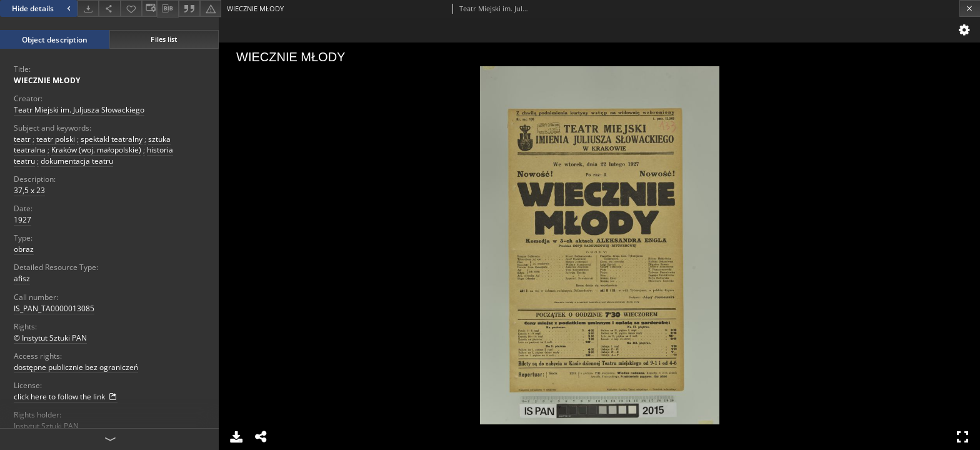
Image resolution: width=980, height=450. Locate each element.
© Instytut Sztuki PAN (50, 338)
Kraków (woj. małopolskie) (96, 150)
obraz (24, 249)
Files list (164, 39)
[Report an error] (211, 8)
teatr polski (56, 139)
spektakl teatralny (112, 139)
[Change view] (149, 8)
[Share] (109, 8)
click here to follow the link (66, 397)
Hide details (43, 8)
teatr (22, 139)
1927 (22, 220)
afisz (22, 278)
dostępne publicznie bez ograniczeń (76, 367)
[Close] (970, 8)
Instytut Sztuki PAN (46, 426)
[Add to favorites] (131, 8)
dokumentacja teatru (77, 161)
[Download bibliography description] (167, 9)
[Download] (88, 8)
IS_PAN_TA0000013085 (54, 308)
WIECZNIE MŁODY (47, 80)
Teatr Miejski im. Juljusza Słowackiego (79, 110)
